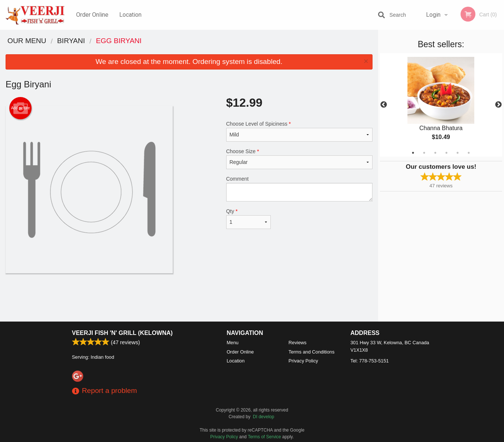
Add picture (21, 108)
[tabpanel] (441, 105)
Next (498, 105)
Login (433, 15)
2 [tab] (424, 153)
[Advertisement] (189, 297)
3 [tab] (435, 153)
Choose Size (299, 159)
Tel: (370, 361)
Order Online (92, 15)
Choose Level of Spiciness (299, 131)
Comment (299, 189)
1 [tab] (413, 153)
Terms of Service (264, 437)
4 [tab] (446, 153)
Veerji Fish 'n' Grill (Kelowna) (122, 333)
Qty (249, 219)
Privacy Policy (303, 361)
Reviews (297, 343)
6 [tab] (469, 153)
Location (130, 15)
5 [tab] (458, 153)
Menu (233, 343)
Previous (384, 105)
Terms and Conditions (312, 352)
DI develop (264, 417)
